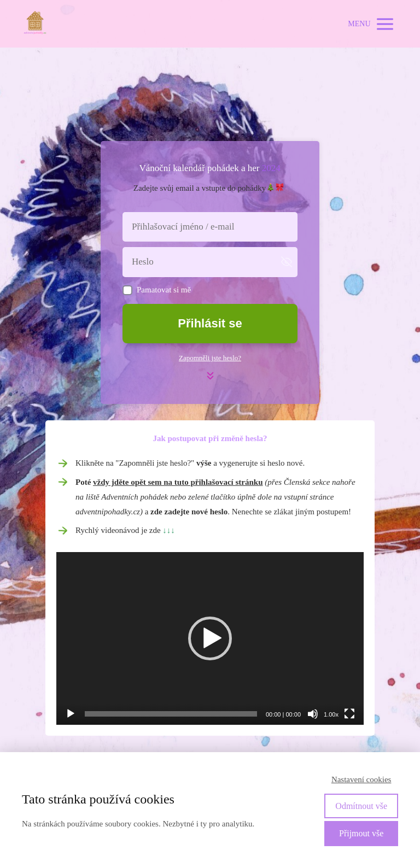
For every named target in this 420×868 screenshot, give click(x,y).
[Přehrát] (71, 714)
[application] (210, 638)
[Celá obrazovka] (349, 714)
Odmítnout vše (361, 806)
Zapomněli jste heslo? (210, 358)
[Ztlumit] (313, 714)
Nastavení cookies (361, 779)
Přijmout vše (361, 833)
